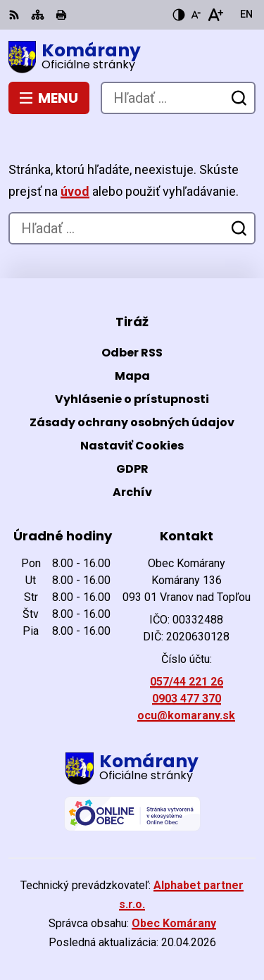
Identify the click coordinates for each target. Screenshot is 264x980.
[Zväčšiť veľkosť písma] (215, 15)
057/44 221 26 (187, 682)
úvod (75, 191)
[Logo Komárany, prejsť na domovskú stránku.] (132, 57)
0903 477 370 (187, 699)
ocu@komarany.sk (186, 715)
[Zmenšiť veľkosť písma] (196, 15)
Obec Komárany (174, 923)
